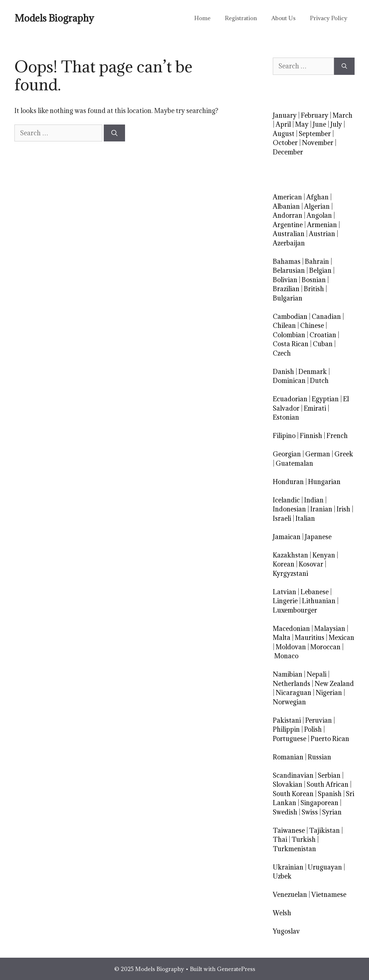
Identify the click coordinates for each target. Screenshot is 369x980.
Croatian (323, 335)
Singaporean (319, 803)
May (302, 124)
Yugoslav (286, 931)
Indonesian (289, 509)
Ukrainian (288, 867)
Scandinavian (293, 775)
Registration (241, 18)
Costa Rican (291, 344)
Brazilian (286, 289)
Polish (313, 729)
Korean (284, 564)
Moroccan (325, 647)
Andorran (288, 215)
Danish (283, 372)
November (318, 143)
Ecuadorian (290, 399)
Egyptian (325, 399)
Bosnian (314, 280)
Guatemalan (294, 463)
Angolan (319, 215)
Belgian (320, 270)
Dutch (319, 381)
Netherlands (292, 684)
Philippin (286, 729)
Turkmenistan (294, 849)
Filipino (284, 436)
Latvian (284, 592)
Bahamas (287, 261)
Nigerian (329, 693)
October (285, 143)
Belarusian (289, 270)
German (318, 454)
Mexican (341, 638)
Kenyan (324, 555)
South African (328, 784)
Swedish (285, 812)
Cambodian (290, 317)
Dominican (289, 381)
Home (202, 18)
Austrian (322, 234)
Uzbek (282, 876)
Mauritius (310, 638)
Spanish (330, 794)
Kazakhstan (290, 555)
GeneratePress (236, 969)
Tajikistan (324, 830)
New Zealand (334, 684)
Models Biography (54, 18)
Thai (280, 839)
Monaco (286, 656)
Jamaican (287, 537)
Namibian (288, 674)
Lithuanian (319, 601)
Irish (343, 509)
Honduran (288, 482)
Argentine (288, 225)
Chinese (312, 326)
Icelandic (286, 500)
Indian (314, 500)
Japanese (318, 537)
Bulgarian (288, 298)
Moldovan (291, 647)
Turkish (304, 839)
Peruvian (319, 720)
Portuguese (290, 739)
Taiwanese (289, 830)
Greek (344, 454)
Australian (289, 234)
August (284, 134)
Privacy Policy (329, 18)
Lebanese (315, 592)
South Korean (293, 794)
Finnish (311, 436)
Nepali (317, 674)
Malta (282, 638)
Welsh (282, 913)
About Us (283, 18)
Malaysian (330, 629)
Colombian (289, 335)
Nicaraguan (294, 693)
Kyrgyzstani (290, 573)
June (319, 124)
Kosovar (311, 564)
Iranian (321, 509)
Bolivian (285, 280)
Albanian (286, 206)
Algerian (317, 206)
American (287, 197)
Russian (319, 757)
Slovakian (288, 784)
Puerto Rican (330, 739)
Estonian (286, 417)
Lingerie (285, 601)
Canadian (326, 317)
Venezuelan (290, 895)
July (336, 124)
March (343, 115)
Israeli (282, 518)
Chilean (284, 326)
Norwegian (289, 702)
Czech (282, 353)
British (314, 289)
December (288, 152)
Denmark (313, 372)
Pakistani (287, 720)
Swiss (310, 812)
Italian (305, 518)
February (315, 115)
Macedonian (291, 629)
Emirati (315, 408)
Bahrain (317, 261)
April (283, 124)
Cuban (323, 344)
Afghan (317, 197)
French (337, 436)
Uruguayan (325, 867)
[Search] (114, 133)
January (285, 115)
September (315, 134)
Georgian (287, 454)
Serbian (329, 775)
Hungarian (324, 482)
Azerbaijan (289, 243)
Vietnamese (329, 895)
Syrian (332, 812)
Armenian (322, 225)
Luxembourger (295, 610)
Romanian (288, 757)
